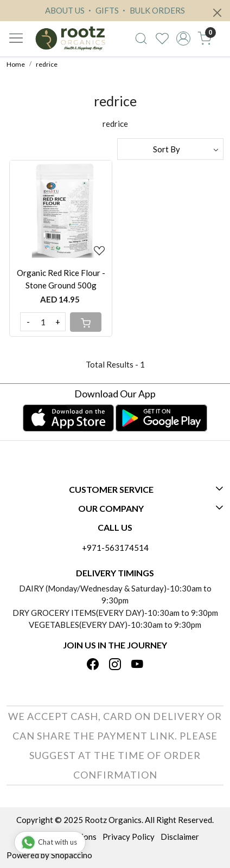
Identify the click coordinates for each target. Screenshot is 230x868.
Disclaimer (180, 837)
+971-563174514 (115, 548)
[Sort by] (170, 149)
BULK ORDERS (152, 10)
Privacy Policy (129, 837)
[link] (141, 38)
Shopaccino (72, 855)
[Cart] (86, 322)
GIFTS (102, 10)
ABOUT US (65, 10)
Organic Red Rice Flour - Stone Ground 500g (61, 279)
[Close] (217, 13)
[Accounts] (183, 38)
